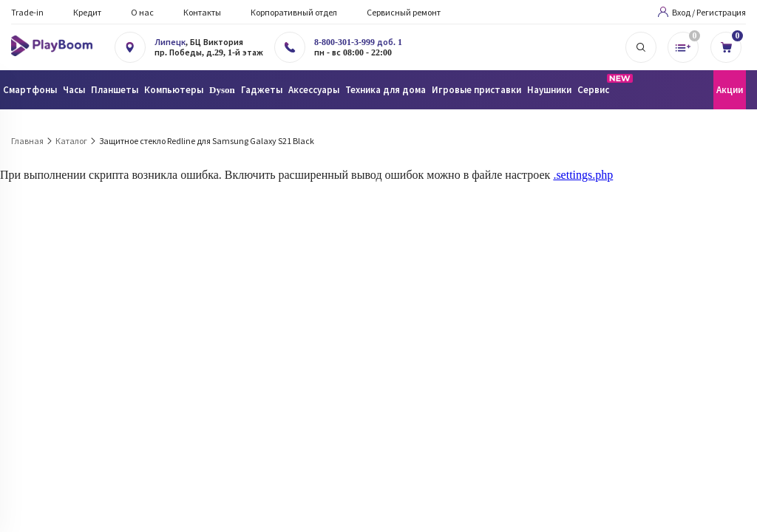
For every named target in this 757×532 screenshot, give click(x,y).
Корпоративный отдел (294, 12)
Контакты (202, 12)
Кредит (87, 12)
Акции (730, 90)
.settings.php (583, 175)
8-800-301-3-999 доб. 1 (358, 42)
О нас (142, 12)
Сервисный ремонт (404, 12)
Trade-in (27, 12)
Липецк (170, 42)
